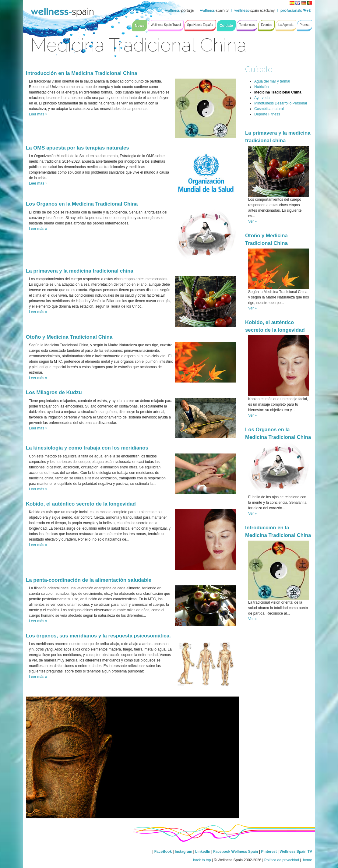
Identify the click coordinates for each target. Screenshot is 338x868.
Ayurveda (262, 98)
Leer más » (38, 114)
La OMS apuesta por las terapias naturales (77, 148)
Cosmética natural (269, 109)
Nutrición (261, 87)
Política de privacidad (282, 860)
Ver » (252, 221)
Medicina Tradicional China (278, 92)
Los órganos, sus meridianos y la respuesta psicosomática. (98, 636)
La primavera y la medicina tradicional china (80, 271)
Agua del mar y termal (272, 81)
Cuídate (259, 69)
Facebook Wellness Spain (236, 852)
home (307, 860)
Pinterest (269, 852)
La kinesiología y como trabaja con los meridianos (87, 448)
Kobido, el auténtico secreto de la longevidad (81, 504)
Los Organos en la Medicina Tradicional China (82, 204)
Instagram (183, 852)
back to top (202, 860)
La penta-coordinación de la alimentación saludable (89, 580)
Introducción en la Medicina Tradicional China (82, 73)
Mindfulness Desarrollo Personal (281, 103)
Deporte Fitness (267, 114)
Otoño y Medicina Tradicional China (69, 337)
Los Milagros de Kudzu (54, 392)
